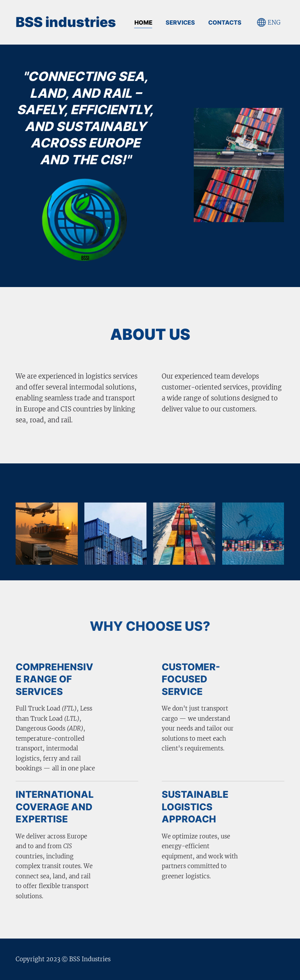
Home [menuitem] (143, 22)
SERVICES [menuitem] (180, 22)
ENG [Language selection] (269, 22)
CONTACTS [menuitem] (225, 22)
